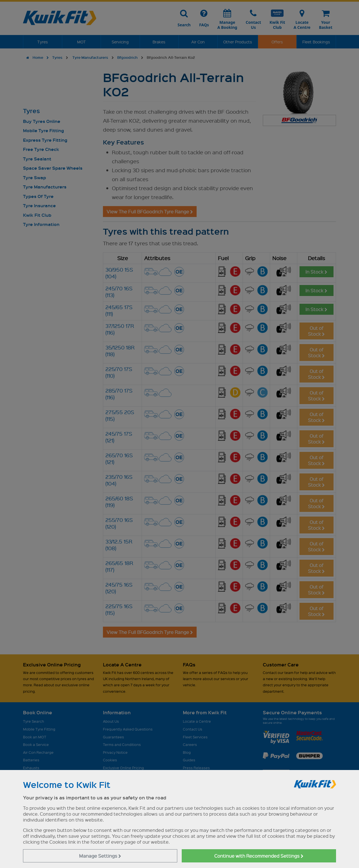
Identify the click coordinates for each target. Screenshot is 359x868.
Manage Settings (100, 856)
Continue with (259, 856)
